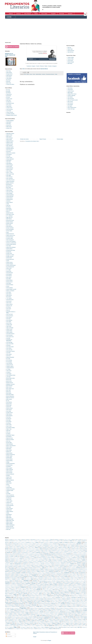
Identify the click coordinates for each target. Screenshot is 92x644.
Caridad (80, 550)
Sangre (66, 616)
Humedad (13, 582)
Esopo (7, 232)
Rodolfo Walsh (9, 458)
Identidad (46, 582)
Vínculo (26, 629)
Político (65, 606)
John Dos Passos (10, 316)
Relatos (23, 613)
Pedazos (45, 603)
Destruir (84, 564)
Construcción (83, 555)
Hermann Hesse (9, 282)
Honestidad (49, 581)
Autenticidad (56, 546)
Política (60, 606)
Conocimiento (49, 555)
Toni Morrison (9, 498)
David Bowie (9, 96)
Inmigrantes (7, 586)
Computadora (53, 554)
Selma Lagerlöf (9, 468)
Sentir (52, 617)
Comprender (46, 554)
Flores (78, 575)
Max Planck (8, 80)
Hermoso (55, 579)
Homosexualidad (43, 581)
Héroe (29, 582)
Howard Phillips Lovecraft (11, 289)
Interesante (44, 587)
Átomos (47, 629)
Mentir (49, 593)
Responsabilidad (27, 614)
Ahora (51, 541)
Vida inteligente (23, 627)
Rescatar (6, 614)
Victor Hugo (8, 507)
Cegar (27, 551)
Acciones (47, 540)
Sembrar (18, 617)
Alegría (71, 541)
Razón (77, 611)
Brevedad (19, 549)
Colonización (70, 553)
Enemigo (23, 569)
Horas (58, 581)
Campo (24, 550)
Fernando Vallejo (9, 238)
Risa (79, 614)
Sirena (82, 618)
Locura (76, 590)
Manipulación (13, 592)
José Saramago (9, 342)
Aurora (42, 546)
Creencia (79, 558)
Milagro (28, 595)
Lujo (10, 591)
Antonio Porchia (9, 169)
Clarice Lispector (9, 202)
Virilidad (56, 627)
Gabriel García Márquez (11, 247)
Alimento (7, 543)
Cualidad (49, 559)
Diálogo (43, 566)
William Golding (9, 523)
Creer (83, 558)
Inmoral (15, 586)
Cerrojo (61, 551)
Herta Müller (9, 283)
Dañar (43, 560)
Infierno (51, 585)
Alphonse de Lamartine (11, 153)
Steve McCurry (70, 52)
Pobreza (31, 606)
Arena (26, 545)
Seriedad (9, 618)
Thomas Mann (9, 488)
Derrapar (86, 561)
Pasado (7, 603)
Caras (65, 550)
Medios (6, 593)
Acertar (65, 540)
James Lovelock (9, 304)
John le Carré (9, 323)
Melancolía (20, 593)
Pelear (59, 603)
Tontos (39, 623)
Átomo (44, 629)
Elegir (43, 568)
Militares (36, 595)
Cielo (86, 551)
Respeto (11, 614)
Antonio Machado (10, 168)
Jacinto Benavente (10, 300)
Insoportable (55, 586)
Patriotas (20, 603)
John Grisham (9, 317)
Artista (28, 74)
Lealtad (73, 588)
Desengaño (7, 564)
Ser (64, 617)
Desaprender (37, 563)
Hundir (25, 582)
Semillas (22, 617)
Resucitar (38, 614)
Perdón (40, 604)
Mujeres (63, 596)
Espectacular (34, 571)
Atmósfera (23, 546)
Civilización (38, 553)
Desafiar (12, 563)
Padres (34, 601)
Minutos (40, 595)
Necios (84, 598)
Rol (7, 616)
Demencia (50, 561)
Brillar (24, 549)
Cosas (35, 558)
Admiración (12, 541)
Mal (59, 591)
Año (86, 546)
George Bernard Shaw (11, 250)
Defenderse (12, 561)
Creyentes (12, 559)
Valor (84, 624)
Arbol (16, 545)
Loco (72, 590)
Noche (25, 599)
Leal (69, 588)
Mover (41, 596)
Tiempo (8, 623)
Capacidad (54, 550)
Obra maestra (74, 599)
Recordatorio (48, 612)
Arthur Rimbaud (9, 177)
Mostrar (34, 596)
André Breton (9, 160)
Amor (79, 542)
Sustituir (85, 621)
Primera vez (66, 608)
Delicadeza (35, 561)
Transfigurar (7, 624)
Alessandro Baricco (10, 148)
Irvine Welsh (9, 292)
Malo (80, 591)
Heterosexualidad (67, 579)
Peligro (63, 603)
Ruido (28, 616)
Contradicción (43, 556)
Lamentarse (56, 588)
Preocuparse (47, 608)
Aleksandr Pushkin (10, 147)
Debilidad (55, 560)
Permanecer (79, 604)
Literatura (44, 74)
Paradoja (69, 601)
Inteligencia (23, 587)
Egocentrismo (21, 568)
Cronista (41, 559)
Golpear (50, 578)
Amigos (61, 543)
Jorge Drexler (9, 106)
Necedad (68, 598)
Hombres (35, 581)
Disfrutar (20, 566)
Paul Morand (9, 419)
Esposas (66, 571)
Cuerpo (31, 74)
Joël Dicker (8, 345)
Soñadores (80, 619)
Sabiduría (44, 616)
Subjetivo (16, 621)
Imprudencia (61, 583)
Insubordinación (8, 587)
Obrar (78, 599)
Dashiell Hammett (10, 213)
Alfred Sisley (70, 88)
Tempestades (51, 622)
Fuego (50, 577)
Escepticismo (52, 570)
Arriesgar (51, 545)
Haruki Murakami (10, 273)
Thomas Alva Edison (10, 84)
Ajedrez (58, 541)
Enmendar (51, 569)
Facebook (29, 66)
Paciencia (30, 601)
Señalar (30, 618)
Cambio (86, 549)
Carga (73, 550)
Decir (68, 560)
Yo (29, 629)
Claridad (43, 553)
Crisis (29, 559)
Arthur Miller (9, 175)
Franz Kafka (9, 246)
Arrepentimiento (46, 545)
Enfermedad (33, 569)
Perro (6, 605)
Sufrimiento (39, 621)
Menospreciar (36, 593)
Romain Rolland (9, 459)
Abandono (7, 540)
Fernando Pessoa (10, 237)
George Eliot (9, 252)
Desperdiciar (48, 564)
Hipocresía (84, 579)
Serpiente (13, 618)
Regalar (11, 613)
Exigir (62, 573)
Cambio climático (9, 550)
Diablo (32, 565)
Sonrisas (67, 619)
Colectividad (65, 553)
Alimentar (84, 541)
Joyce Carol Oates (10, 344)
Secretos (81, 616)
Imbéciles (18, 583)
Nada (41, 598)
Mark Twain (8, 390)
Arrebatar (36, 545)
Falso (74, 574)
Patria (16, 603)
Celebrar (35, 551)
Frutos (46, 577)
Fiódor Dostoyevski (10, 240)
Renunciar (66, 613)
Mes (82, 593)
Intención (30, 587)
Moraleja (20, 596)
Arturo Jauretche (9, 178)
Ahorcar (54, 541)
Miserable (56, 595)
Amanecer (33, 543)
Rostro (17, 616)
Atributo (35, 546)
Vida (15, 627)
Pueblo (56, 74)
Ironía (10, 588)
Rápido (32, 616)
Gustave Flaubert (10, 264)
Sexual (21, 618)
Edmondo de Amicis (10, 220)
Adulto (20, 541)
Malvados (84, 591)
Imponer (23, 583)
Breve (15, 549)
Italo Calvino (9, 297)
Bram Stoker (9, 187)
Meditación (11, 593)
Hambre (41, 579)
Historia (11, 581)
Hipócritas (7, 581)
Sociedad (28, 619)
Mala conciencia (65, 591)
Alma (25, 74)
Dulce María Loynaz (10, 214)
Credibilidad (74, 558)
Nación (38, 598)
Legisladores (7, 590)
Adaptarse (7, 541)
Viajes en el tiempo (78, 626)
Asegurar (73, 545)
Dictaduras (62, 565)
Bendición (45, 548)
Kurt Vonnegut (9, 362)
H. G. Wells (8, 270)
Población (22, 606)
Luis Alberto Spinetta (10, 114)
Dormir (65, 566)
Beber (26, 548)
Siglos (41, 618)
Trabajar (53, 623)
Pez (58, 605)
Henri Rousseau (71, 99)
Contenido (27, 556)
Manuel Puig (9, 380)
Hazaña (45, 579)
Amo (76, 543)
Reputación (84, 613)
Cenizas (46, 551)
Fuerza (53, 577)
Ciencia (8, 552)
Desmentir (34, 564)
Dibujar (49, 565)
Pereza (44, 604)
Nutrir (55, 599)
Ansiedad (55, 544)
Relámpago (36, 613)
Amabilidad (28, 543)
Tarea (25, 622)
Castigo (9, 551)
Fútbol (82, 577)
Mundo (68, 596)
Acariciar (38, 540)
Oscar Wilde (9, 411)
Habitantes (19, 579)
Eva (36, 573)
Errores (29, 570)
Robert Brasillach (10, 444)
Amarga (42, 543)
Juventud (39, 588)
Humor (21, 582)
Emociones (55, 568)
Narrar (53, 598)
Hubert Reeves (9, 75)
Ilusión (77, 582)
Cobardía (57, 553)
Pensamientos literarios (50, 74)
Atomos (27, 546)
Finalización (74, 575)
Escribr (72, 570)
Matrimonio (67, 592)
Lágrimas (20, 591)
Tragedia (67, 623)
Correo (14, 558)
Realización (13, 612)
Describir (74, 563)
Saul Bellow (9, 467)
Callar (69, 549)
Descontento (69, 563)
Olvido (32, 600)
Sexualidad (26, 618)
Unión (61, 624)
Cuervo (66, 559)
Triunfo (33, 624)
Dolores (61, 566)
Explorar (17, 574)
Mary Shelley (9, 393)
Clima (47, 553)
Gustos (10, 579)
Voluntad (10, 629)
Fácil (71, 577)
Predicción (17, 608)
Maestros (51, 591)
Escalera (33, 570)
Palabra (43, 601)
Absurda (23, 540)
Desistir (29, 564)
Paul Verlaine (9, 422)
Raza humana (66, 611)
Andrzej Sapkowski (10, 159)
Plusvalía (18, 606)
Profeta (40, 609)
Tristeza (28, 624)
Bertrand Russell (9, 186)
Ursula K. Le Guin (10, 504)
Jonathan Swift (9, 325)
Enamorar (78, 568)
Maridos (37, 592)
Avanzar (73, 546)
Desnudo (38, 564)
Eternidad (29, 573)
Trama (80, 623)
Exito (77, 573)
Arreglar (40, 545)
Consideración (77, 555)
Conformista (25, 555)
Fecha (29, 575)
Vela (17, 626)
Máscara (86, 596)
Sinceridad (69, 618)
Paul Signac (70, 106)
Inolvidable (34, 586)
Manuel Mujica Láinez (10, 378)
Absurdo (28, 540)
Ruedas (24, 616)
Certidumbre (66, 551)
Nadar (45, 598)
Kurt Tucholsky (9, 360)
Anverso (67, 544)
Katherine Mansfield (10, 357)
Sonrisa (62, 619)
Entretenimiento (75, 569)
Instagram (54, 66)
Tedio (36, 622)
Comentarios (9, 636)
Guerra (80, 578)
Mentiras (58, 593)
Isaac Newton (9, 77)
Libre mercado (49, 590)
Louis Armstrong (9, 109)
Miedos (20, 595)
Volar (6, 629)
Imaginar (14, 583)
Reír (70, 614)
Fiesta (59, 575)
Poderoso (49, 606)
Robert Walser (9, 450)
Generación (7, 578)
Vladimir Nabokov (10, 512)
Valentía (75, 624)
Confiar (16, 555)
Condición (84, 554)
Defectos (84, 560)
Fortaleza (16, 577)
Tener (61, 622)
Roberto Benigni (71, 62)
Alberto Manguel (9, 138)
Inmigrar (11, 586)
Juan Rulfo (8, 353)
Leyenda (27, 590)
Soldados (36, 619)
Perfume (58, 604)
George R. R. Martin (10, 255)
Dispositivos (29, 566)
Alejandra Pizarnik (10, 141)
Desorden (43, 564)
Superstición (62, 621)
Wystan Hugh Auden (10, 528)
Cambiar (81, 549)
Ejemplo (31, 568)
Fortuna (20, 577)
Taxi (28, 622)
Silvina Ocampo (9, 473)
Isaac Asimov (9, 294)
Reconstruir (37, 612)
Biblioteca (60, 548)
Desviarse (12, 565)
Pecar (42, 603)
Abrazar (16, 540)
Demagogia (40, 561)
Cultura (7, 560)
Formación (7, 577)
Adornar (17, 541)
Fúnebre (78, 577)
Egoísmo (26, 568)
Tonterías (31, 623)
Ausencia (46, 546)
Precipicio (8, 608)
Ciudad (33, 553)
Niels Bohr (8, 81)
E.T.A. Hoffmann (9, 216)
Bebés (33, 548)
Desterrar (63, 564)
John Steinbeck (9, 320)
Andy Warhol (9, 122)
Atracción (31, 546)
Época (51, 629)
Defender (7, 561)
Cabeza (56, 549)
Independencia (26, 585)
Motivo (38, 596)
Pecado (31, 603)
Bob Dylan (8, 91)
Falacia (71, 574)
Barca (15, 548)
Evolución (47, 573)
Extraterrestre (66, 574)
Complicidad (31, 554)
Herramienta (60, 579)
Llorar (69, 590)
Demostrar (70, 561)
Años (7, 548)
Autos (65, 546)
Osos (18, 601)
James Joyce (9, 303)
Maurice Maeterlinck (10, 396)
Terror (75, 622)
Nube (46, 599)
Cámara (17, 560)
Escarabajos (42, 570)
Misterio (64, 595)
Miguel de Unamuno (10, 398)
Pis (71, 605)
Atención (18, 546)
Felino (40, 575)
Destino (72, 564)
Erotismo (21, 570)
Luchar (84, 590)
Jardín (20, 588)
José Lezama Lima (10, 337)
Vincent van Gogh (71, 109)
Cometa (10, 554)
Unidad (49, 624)
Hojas (21, 581)
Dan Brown (8, 207)
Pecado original (37, 603)
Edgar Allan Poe (9, 217)
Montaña (12, 596)
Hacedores (28, 579)
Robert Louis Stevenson (11, 446)
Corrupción (27, 558)
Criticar (37, 559)
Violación (39, 627)
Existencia (67, 573)
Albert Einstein (9, 72)
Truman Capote (9, 501)
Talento (21, 622)
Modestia (84, 595)
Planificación (84, 605)
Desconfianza (57, 563)
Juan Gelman (9, 348)
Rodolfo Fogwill (9, 456)
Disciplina (11, 566)
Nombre (37, 599)
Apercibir (74, 544)
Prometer (49, 609)
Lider (58, 590)
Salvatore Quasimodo (10, 464)
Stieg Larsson (9, 479)
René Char (8, 441)
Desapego (31, 563)
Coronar (11, 558)
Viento (28, 627)
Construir (7, 556)
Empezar (64, 568)
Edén (17, 568)
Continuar (38, 556)
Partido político (83, 601)
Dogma (47, 566)
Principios (72, 608)
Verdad (50, 626)
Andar (34, 544)
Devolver (24, 565)
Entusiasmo (81, 569)
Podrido (53, 607)
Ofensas (15, 600)
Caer (66, 549)
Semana (14, 617)
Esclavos (62, 570)
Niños (21, 599)
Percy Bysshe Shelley (10, 428)
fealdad (36, 629)
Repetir (70, 613)
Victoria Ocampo (9, 509)
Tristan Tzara (9, 500)
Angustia (38, 544)
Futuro (66, 577)
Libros (54, 590)
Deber (50, 560)
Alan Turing (8, 71)
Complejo (27, 554)
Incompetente (84, 583)
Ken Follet (8, 359)
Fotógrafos (31, 577)
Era (18, 570)
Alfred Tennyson (9, 150)
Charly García (9, 94)
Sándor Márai (9, 483)
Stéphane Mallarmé (10, 480)
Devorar (28, 565)
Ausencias (51, 546)
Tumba (45, 624)
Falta (78, 574)
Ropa (14, 616)
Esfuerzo (16, 571)
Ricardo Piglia (9, 443)
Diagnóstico (36, 565)
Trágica (41, 624)
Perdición (35, 604)
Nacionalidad (26, 598)
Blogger (50, 640)
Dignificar (75, 565)
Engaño (42, 569)
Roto (21, 616)
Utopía (68, 624)
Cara (62, 550)
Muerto (54, 596)
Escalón (37, 570)
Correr (18, 558)
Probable (8, 609)
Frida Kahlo (8, 124)
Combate (84, 553)
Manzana (22, 592)
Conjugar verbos (36, 555)
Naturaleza (58, 598)
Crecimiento (69, 558)
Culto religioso (83, 559)
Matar (52, 592)
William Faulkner (9, 522)
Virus (68, 627)
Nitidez (17, 599)
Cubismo (54, 559)
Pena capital (76, 603)
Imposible (34, 583)
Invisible (6, 588)
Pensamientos (16, 604)
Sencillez (26, 617)
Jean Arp (8, 310)
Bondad (7, 549)
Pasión (11, 603)
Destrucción (79, 564)
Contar (16, 556)
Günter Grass (9, 268)
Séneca (8, 485)
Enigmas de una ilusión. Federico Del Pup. (10, 55)
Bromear (30, 549)
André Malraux (9, 163)
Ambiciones (47, 543)
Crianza (17, 559)
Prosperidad (59, 609)
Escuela (80, 570)
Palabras (48, 601)
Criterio (33, 559)
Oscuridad (14, 601)
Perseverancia (11, 605)
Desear (84, 563)
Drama (74, 566)
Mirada (44, 595)
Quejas (42, 611)
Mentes (45, 593)
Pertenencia (41, 605)
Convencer (62, 556)
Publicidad (11, 611)
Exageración (53, 573)
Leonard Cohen (9, 108)
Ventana (42, 626)
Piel (65, 605)
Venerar (33, 626)
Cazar (24, 551)
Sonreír (58, 619)
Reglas (15, 613)
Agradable (36, 541)
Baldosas (11, 548)
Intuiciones (75, 587)
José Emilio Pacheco (10, 334)
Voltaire (8, 513)
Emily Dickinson (9, 226)
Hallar (37, 579)
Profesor (36, 609)
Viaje (73, 626)
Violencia (47, 627)
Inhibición (75, 585)
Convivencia (67, 556)
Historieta (17, 581)
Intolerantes (70, 587)
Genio (18, 578)
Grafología (58, 578)
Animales (45, 544)
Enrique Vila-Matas (10, 228)
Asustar (11, 546)
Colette (8, 204)
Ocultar (86, 599)
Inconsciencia (20, 585)
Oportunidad (40, 600)
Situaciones (11, 619)
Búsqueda (46, 549)
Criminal (25, 559)
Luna (13, 591)
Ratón (58, 611)
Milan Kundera (9, 399)
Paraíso (74, 601)
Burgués (37, 549)
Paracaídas (65, 601)
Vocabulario (84, 627)
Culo (75, 559)
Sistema (85, 618)
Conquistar (55, 555)
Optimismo (60, 600)
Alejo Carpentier (9, 145)
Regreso (19, 613)
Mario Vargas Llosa (10, 389)
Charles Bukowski (10, 196)
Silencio (56, 618)
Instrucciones (78, 586)
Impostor (39, 583)
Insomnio (50, 586)
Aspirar (77, 545)
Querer (50, 611)
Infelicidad (46, 585)
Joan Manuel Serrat (10, 103)
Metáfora (6, 595)
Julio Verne (8, 356)
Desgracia (25, 564)
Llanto (66, 590)
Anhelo (41, 544)
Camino (15, 550)
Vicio (86, 626)
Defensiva (17, 561)
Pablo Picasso (9, 127)
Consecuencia (66, 555)
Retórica (52, 614)
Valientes (80, 624)
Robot (86, 614)
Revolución (61, 614)
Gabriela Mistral (44, 69)
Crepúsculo (7, 559)
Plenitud (13, 606)
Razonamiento (72, 611)
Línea (34, 591)
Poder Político (44, 607)
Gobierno (46, 578)
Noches (29, 599)
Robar (82, 614)
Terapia (68, 622)
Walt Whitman (9, 515)
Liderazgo (62, 590)
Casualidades (14, 551)
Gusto (6, 579)
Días (6, 568)
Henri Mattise (70, 97)
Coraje (78, 556)
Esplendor (62, 571)
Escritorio (76, 570)
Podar (34, 607)
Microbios (11, 595)
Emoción (60, 568)
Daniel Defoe (9, 208)
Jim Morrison (9, 102)
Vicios (7, 627)
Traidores (76, 623)
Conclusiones (75, 554)
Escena (47, 570)
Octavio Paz (9, 407)
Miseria (60, 595)
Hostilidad (71, 581)
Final (70, 575)
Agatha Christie (9, 135)
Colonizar (75, 553)
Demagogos (45, 561)
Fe (26, 575)
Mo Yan (8, 401)
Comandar (80, 553)
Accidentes (43, 540)
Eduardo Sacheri (9, 223)
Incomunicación (14, 585)
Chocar (82, 551)
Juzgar (44, 588)
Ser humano (70, 617)
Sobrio (20, 619)
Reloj (32, 613)
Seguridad (10, 617)
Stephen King (9, 477)
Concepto (64, 554)
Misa (52, 595)
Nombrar (33, 599)
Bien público (74, 548)
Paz (23, 603)
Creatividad (59, 558)
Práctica (81, 609)
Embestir (51, 568)
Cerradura (57, 551)
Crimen (21, 559)
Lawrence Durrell (10, 365)
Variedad (11, 626)
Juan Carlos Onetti (10, 347)
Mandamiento (7, 592)
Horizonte (62, 581)
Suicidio (51, 621)
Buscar (41, 549)
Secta (85, 616)
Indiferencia (32, 585)
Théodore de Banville (10, 489)
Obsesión (82, 599)
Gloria (32, 578)
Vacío (71, 624)
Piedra (62, 605)
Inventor (84, 587)
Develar (20, 565)
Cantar (46, 550)
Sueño (29, 621)
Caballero (51, 549)
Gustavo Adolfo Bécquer (11, 265)
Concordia (80, 554)
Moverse (45, 596)
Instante (69, 586)
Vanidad (7, 626)
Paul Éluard (8, 423)
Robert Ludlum (9, 447)
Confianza (12, 555)
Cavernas (20, 551)
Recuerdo (62, 612)
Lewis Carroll (9, 371)
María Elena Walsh (10, 395)
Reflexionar (78, 612)
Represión (75, 613)
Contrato (48, 556)
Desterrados (58, 564)
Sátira (6, 622)
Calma (77, 549)
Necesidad (74, 598)
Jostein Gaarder (9, 332)
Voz (14, 629)
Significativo (52, 618)
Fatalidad (22, 575)
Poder (38, 606)
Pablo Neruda (9, 414)
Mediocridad (84, 592)
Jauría (24, 588)
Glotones (36, 578)
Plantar (6, 606)
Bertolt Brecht (9, 184)
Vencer (26, 626)
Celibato (39, 551)
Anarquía (30, 544)
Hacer (32, 579)
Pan (57, 601)
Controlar (57, 556)
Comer (6, 554)
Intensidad (35, 587)
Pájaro (30, 611)
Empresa (74, 568)
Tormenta (44, 623)
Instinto (73, 586)
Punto (23, 611)
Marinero (41, 592)
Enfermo (38, 569)
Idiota (50, 582)
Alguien (80, 541)
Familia (85, 574)
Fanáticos (17, 575)
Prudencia (73, 609)
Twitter (46, 66)
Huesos (82, 581)
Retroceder (48, 614)
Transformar (13, 624)
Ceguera (31, 551)
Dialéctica (45, 565)
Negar (6, 599)
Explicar (13, 574)
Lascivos (66, 588)
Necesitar (80, 598)
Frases (34, 74)
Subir (6, 621)
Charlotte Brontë (9, 199)
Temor (46, 622)
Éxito (54, 629)
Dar (40, 560)
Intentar (39, 587)
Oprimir (56, 600)
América (10, 544)
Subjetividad (11, 621)
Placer (74, 605)
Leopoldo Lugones (10, 366)
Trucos (38, 624)
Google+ (34, 66)
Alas (62, 541)
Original (86, 600)
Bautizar (22, 548)
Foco (85, 575)
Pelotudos (68, 603)
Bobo (78, 548)
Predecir (12, 608)
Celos (42, 551)
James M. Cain (9, 306)
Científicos (14, 553)
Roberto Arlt (9, 452)
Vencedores (22, 626)
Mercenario (73, 593)
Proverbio (64, 609)
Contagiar (12, 556)
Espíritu (70, 571)
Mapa (26, 592)
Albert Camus (9, 137)
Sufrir (43, 621)
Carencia (69, 550)
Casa (6, 551)
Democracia (55, 561)
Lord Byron (8, 372)
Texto (86, 622)
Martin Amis (9, 392)
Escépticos (84, 570)
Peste (55, 605)
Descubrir (79, 563)
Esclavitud (57, 570)
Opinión (35, 600)
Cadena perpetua (61, 549)
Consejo (72, 555)
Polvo (57, 607)
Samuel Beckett (9, 465)
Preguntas (23, 608)
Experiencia (83, 573)
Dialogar (41, 565)
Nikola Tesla (9, 83)
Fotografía (25, 577)
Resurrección (43, 614)
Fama (81, 574)
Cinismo (19, 553)
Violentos (52, 627)
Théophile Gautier (10, 491)
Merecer (78, 593)
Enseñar (55, 569)
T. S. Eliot (8, 486)
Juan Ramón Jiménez (10, 351)
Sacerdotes (50, 616)
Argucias (29, 545)
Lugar (6, 591)
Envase (86, 569)
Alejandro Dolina (9, 142)
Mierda (24, 595)
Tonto (35, 623)
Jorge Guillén (9, 326)
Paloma (54, 601)
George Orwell (9, 253)
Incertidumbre (78, 583)
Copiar (74, 556)
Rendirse (56, 613)
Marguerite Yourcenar (10, 384)
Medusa (16, 593)
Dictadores (57, 565)
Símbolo (13, 622)
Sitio (7, 619)
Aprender (79, 544)
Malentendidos (75, 591)
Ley (24, 590)
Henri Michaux (9, 276)
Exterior (45, 574)
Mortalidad (29, 596)
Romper (10, 616)
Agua (43, 541)
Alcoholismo (66, 541)
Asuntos (85, 545)
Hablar (23, 579)
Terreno (72, 622)
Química (55, 611)
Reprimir (79, 613)
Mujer (58, 596)
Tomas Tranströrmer (10, 495)
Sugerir (48, 621)
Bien (69, 548)
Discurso (15, 566)
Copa (71, 556)
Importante (28, 583)
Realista (8, 612)
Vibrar (83, 626)
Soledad (40, 619)
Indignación (37, 585)
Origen (82, 600)
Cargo (77, 550)
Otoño (22, 601)
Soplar (71, 619)
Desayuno (47, 563)
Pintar (68, 605)
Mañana (72, 592)
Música (8, 597)
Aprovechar (8, 545)
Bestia (53, 548)
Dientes (67, 565)
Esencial (11, 571)
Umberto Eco (9, 503)
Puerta (20, 611)
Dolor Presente (56, 566)
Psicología (85, 609)
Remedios (41, 613)
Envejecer (8, 570)
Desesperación (18, 564)
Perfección (53, 604)
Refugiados (84, 612)
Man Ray (69, 48)
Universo (56, 624)
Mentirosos (63, 593)
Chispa (78, 551)
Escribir (67, 570)
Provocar (68, 609)
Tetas (83, 622)
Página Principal (43, 139)
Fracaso (41, 577)
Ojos (21, 600)
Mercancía (68, 593)
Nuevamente (50, 599)
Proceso (23, 609)
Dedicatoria (79, 560)
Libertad (38, 590)
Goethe (8, 261)
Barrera (18, 548)
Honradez (54, 581)
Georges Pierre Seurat (72, 94)
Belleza (37, 548)
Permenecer (84, 604)
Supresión (72, 621)
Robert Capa (70, 49)
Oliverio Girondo (9, 408)
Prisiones (81, 608)
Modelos (75, 595)
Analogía (21, 544)
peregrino (40, 629)
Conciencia (69, 554)
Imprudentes (67, 583)
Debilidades (60, 560)
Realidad (85, 611)
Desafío (16, 563)
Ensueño (60, 569)
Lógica (38, 591)
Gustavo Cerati (9, 99)
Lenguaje (12, 590)
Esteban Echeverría (10, 234)
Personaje (22, 605)
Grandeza (63, 578)
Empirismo (69, 568)
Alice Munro (9, 152)
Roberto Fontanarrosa (10, 455)
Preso (57, 608)
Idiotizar (54, 582)
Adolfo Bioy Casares (10, 134)
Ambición (51, 543)
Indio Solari (8, 100)
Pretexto (61, 608)
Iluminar (68, 582)
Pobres (27, 607)
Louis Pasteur (9, 78)
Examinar (58, 573)
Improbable (50, 583)
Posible (78, 606)
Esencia (7, 571)
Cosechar (44, 558)
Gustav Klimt (9, 125)
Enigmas (46, 569)
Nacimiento (21, 598)
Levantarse (20, 590)
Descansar (52, 563)
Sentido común (41, 617)
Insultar (13, 587)
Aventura (77, 546)
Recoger (27, 612)
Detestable (16, 565)
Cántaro (21, 560)
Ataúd (14, 546)
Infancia (42, 585)
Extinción (49, 574)
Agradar (40, 541)
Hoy (75, 581)
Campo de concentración (30, 550)
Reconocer (32, 612)
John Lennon (9, 105)
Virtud (60, 627)
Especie (29, 571)
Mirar (48, 595)
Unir (52, 624)
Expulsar (40, 574)
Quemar (46, 611)
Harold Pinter (9, 271)
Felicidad (34, 575)
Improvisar (55, 583)
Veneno (30, 626)
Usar (64, 624)
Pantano (60, 601)
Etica (33, 573)
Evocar (43, 573)
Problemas (18, 609)
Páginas (27, 611)
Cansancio (37, 550)
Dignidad (71, 565)
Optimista (65, 600)
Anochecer (50, 544)
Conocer (42, 555)
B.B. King (8, 90)
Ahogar (47, 541)
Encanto (7, 569)
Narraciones (49, 598)
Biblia (56, 548)
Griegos (72, 578)
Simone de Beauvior (10, 474)
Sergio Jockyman (10, 470)
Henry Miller (9, 279)
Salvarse (62, 616)
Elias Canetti (9, 225)
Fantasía (12, 575)
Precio (86, 606)
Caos (50, 550)
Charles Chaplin (71, 57)
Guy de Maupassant (10, 267)
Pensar (22, 604)
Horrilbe (67, 581)
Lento (16, 590)
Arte (60, 545)
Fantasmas (7, 575)
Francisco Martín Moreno (11, 244)
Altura (19, 543)
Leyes (31, 590)
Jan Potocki (8, 307)
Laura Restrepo (9, 363)
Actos (77, 540)
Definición (21, 561)
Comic (14, 554)
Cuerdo (57, 559)
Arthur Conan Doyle (10, 174)
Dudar (81, 566)
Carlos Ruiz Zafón (10, 192)
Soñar (84, 619)
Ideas (40, 582)
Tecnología (31, 622)
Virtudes (65, 627)
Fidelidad (52, 575)
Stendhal (8, 476)
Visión (72, 627)
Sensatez (30, 617)
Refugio (6, 613)
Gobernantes (41, 578)
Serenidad (78, 617)
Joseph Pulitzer (9, 331)
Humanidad (7, 582)
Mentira (53, 593)
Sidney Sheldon (9, 471)
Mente (40, 593)
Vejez (14, 626)
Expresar (31, 574)
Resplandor (15, 614)
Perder (30, 604)
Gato (85, 577)
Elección (35, 568)
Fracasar (36, 577)
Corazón (83, 556)
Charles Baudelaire (10, 195)
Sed (6, 617)
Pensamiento (9, 604)
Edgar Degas (70, 93)
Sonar (54, 619)
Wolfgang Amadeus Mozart (11, 115)
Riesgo (76, 614)
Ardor (22, 545)
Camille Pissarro (71, 91)
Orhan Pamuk (9, 410)
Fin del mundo (65, 575)
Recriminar (57, 612)
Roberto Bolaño (9, 453)
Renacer (52, 613)
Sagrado (55, 616)
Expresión (36, 574)
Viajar (69, 626)
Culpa (78, 559)
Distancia (34, 566)
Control (52, 556)
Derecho (81, 561)
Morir (24, 596)
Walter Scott (9, 516)
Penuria (26, 604)
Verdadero (56, 626)
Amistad (66, 543)
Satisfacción (71, 616)
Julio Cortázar (9, 354)
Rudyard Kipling (9, 461)
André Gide (8, 162)
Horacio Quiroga (9, 288)
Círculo (28, 560)
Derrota (8, 563)
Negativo (10, 599)
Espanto (24, 571)
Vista (75, 627)
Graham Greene (9, 262)
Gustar (84, 578)
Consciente (60, 555)
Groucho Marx (70, 60)
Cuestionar (71, 559)
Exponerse (26, 574)
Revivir (56, 614)
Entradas (8, 634)
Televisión (42, 622)
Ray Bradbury (9, 437)
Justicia (34, 588)
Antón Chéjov (9, 171)
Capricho (59, 550)
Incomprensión (7, 585)
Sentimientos (47, 617)
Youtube (50, 66)
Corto (32, 558)
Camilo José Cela (10, 189)
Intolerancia (65, 587)
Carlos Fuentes (9, 190)
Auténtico (68, 546)
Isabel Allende (9, 295)
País (26, 603)
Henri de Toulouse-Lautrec (73, 100)
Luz (16, 591)
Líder (27, 591)
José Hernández (9, 335)
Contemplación (22, 556)
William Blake (9, 517)
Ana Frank (8, 156)
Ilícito (81, 582)
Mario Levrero (9, 387)
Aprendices (85, 544)
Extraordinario (59, 574)
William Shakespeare (10, 525)
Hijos (78, 579)
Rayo (61, 611)
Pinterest (42, 66)
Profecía (27, 609)
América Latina (16, 544)
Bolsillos (85, 548)
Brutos (34, 549)
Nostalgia (42, 599)
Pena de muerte (81, 603)
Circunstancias (25, 553)
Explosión (22, 574)
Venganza (38, 626)
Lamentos (61, 588)
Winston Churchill (10, 526)
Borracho (11, 549)
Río (35, 616)
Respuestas (33, 614)
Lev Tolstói (8, 369)
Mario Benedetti (9, 386)
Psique (7, 611)
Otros (25, 601)
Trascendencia (19, 624)
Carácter (84, 550)
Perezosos (48, 604)
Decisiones (74, 560)
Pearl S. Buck (9, 426)
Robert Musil (9, 449)
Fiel (56, 575)
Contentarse (33, 556)
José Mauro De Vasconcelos (9, 340)
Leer (84, 588)
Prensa (36, 608)
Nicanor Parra (9, 404)
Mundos (73, 596)
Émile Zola (8, 530)
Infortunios (66, 585)
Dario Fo (8, 211)
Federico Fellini (70, 59)
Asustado (7, 546)
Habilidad (14, 579)
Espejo (38, 571)
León (34, 590)
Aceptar (61, 540)
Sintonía (78, 618)
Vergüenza (65, 626)
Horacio (8, 286)
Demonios (65, 561)
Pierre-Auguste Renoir (72, 108)
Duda (78, 566)
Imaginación (7, 583)
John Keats (8, 319)
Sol (32, 619)
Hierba (72, 579)
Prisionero (76, 608)
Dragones (70, 566)
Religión (27, 613)
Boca (81, 548)
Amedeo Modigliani (10, 121)
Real (81, 611)
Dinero (79, 565)
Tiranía (22, 623)
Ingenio (70, 585)
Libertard (44, 590)
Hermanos (50, 579)
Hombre (26, 581)
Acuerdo (84, 540)
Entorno (69, 569)
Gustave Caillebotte (71, 96)
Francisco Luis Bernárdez (11, 243)
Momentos (7, 596)
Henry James (9, 277)
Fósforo (74, 577)
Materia (62, 592)
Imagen (84, 582)
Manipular (18, 592)
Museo (77, 596)
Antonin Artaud (9, 166)
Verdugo (61, 626)
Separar (57, 617)
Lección (76, 588)
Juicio (31, 588)
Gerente (28, 578)
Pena (72, 603)
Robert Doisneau (71, 51)
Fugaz (58, 577)
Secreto (76, 616)
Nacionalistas (32, 598)
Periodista (69, 604)
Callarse (73, 549)
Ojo (18, 600)
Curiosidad (12, 560)
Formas (12, 577)
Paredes (78, 601)
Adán (28, 541)
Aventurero (82, 546)
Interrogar (53, 587)
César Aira (8, 205)
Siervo (38, 618)
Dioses (6, 566)
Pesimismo (46, 605)
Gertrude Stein (9, 258)
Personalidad (28, 605)
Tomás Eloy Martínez (10, 497)
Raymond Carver (10, 438)
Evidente (40, 573)
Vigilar (31, 627)
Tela (38, 622)
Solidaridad (46, 619)
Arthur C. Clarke (9, 172)
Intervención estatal (59, 587)
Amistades (72, 543)
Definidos (26, 561)
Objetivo (64, 599)
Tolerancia (26, 623)
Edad (9, 568)
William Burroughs (10, 519)
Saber (38, 616)
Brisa (27, 549)
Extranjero (54, 574)
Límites (31, 591)
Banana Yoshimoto (10, 183)
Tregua (24, 624)
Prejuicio (32, 608)
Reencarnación (68, 612)
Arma (33, 545)
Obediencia (59, 599)
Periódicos (74, 604)
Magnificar (56, 591)
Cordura (7, 558)
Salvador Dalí (9, 128)
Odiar (7, 600)
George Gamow (9, 74)
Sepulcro (61, 617)
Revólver (66, 614)
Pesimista (51, 605)
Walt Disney (70, 63)
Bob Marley (8, 93)
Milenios (32, 595)
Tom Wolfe (8, 494)
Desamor (20, 563)
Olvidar (28, 600)
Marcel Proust (9, 381)
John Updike (9, 322)
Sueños (33, 621)
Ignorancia (59, 582)
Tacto (17, 622)
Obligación (68, 599)
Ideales (32, 582)
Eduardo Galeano (10, 222)
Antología (63, 544)
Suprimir (76, 621)
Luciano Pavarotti (10, 112)
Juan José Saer (9, 350)
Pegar (49, 603)
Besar (49, 548)
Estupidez (18, 573)
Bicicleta (65, 548)
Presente (52, 608)
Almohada (15, 543)
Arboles (19, 545)
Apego (70, 544)
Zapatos (32, 629)
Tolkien (8, 492)
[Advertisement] (39, 29)
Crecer (64, 558)
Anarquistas (26, 544)
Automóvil (61, 546)
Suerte (24, 621)
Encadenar (84, 568)
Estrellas (13, 573)
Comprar (41, 554)
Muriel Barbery (9, 402)
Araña (13, 545)
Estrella (9, 573)
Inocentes (29, 586)
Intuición (80, 587)
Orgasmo (73, 600)
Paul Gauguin (70, 105)
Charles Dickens (9, 198)
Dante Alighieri (9, 210)
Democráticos (60, 561)
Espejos (43, 571)
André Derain (70, 90)
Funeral (62, 577)
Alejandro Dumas (10, 144)
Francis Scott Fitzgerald (11, 241)
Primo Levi (8, 432)
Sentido (35, 617)
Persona (17, 605)
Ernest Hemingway (10, 229)
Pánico (34, 611)
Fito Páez (8, 97)
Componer (36, 554)
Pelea (56, 603)
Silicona (61, 618)
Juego (27, 588)
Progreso (44, 609)
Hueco (78, 581)
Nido (14, 599)
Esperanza (51, 571)
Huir (85, 581)
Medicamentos (78, 592)
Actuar (80, 540)
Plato (10, 607)
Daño (47, 560)
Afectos (32, 541)
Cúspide (36, 560)
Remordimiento (46, 613)
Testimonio (79, 622)
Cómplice (32, 560)
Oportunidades (47, 600)
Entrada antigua (60, 139)
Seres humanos (84, 617)
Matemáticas (57, 592)
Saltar (58, 616)
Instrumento (84, 586)
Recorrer (52, 612)
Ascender (69, 545)
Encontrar (12, 569)
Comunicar (59, 554)
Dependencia (76, 561)
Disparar (24, 566)
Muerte (49, 596)
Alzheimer (23, 543)
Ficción (47, 575)
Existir (73, 573)
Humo (17, 582)
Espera (47, 571)
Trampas (84, 623)
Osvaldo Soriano (9, 413)
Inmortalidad (20, 586)
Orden (69, 600)
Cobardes (51, 553)
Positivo (82, 606)
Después (53, 564)
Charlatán (71, 551)
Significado (46, 618)
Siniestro (74, 618)
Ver (45, 626)
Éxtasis (58, 629)
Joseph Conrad (9, 329)
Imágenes (72, 583)
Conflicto (21, 555)
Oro (10, 601)
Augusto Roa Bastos (10, 181)
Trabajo (58, 623)
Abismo (12, 540)
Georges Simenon (10, 256)
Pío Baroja (8, 434)
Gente (23, 578)
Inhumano (79, 585)
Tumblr (38, 66)
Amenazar (56, 543)
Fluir (82, 575)
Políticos (69, 606)
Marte (44, 592)
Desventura (7, 565)
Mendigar (31, 593)
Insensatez (45, 586)
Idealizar (37, 582)
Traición (72, 623)
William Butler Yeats (10, 520)
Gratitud (68, 578)
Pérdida (38, 611)
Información (61, 585)
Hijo (75, 579)
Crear (53, 558)
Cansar (42, 550)
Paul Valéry (8, 420)
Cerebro (50, 551)
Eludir (47, 568)
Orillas (7, 601)
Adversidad (25, 541)
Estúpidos (24, 573)
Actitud (73, 540)
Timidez (18, 623)
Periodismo (63, 604)
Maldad (70, 591)
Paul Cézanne (70, 103)
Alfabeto (76, 541)
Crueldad (45, 559)
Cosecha (39, 558)
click (23, 69)
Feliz (43, 575)
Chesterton (8, 201)
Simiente (65, 618)
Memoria (25, 593)
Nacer (15, 598)
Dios (84, 565)
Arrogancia (56, 545)
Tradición (63, 623)
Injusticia (84, 585)
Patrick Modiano (9, 416)
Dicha (53, 565)
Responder (20, 614)
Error (25, 570)
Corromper (22, 558)
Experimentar (7, 574)
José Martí (8, 338)
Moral (16, 596)
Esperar (57, 571)
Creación (49, 558)
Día (84, 566)
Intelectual (17, 587)
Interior (49, 587)
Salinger (8, 462)
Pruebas (77, 609)
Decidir (65, 560)
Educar (13, 568)
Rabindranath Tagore (10, 435)
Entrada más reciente (24, 139)
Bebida (29, 548)
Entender (65, 569)
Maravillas (33, 592)
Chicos (75, 551)
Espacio (20, 571)
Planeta (78, 605)
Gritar (76, 578)
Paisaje (39, 601)
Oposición (52, 600)
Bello (41, 548)
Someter (50, 619)
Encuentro (18, 569)
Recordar (42, 612)
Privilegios (85, 608)
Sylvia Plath (9, 482)
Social (23, 619)
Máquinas (81, 596)
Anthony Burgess (10, 165)
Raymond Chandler (10, 440)
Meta (85, 593)
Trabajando (49, 623)
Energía (28, 569)
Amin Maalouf (9, 155)
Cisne (30, 553)
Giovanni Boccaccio (10, 259)
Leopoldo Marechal (10, 368)
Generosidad (14, 578)
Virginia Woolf (9, 510)
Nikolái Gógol (9, 405)
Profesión (31, 609)
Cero (54, 551)
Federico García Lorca (11, 235)
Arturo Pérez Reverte (10, 180)
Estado (80, 571)
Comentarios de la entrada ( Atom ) (32, 141)
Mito (69, 595)
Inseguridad (39, 586)
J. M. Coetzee (9, 298)
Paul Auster (8, 417)
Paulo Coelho (9, 425)
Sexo (17, 618)
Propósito (53, 609)
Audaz (39, 546)
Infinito (56, 585)
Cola (61, 553)
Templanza (56, 622)
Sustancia (80, 621)
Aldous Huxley (9, 140)
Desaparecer (26, 563)
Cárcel (24, 560)
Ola (25, 600)
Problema (12, 609)
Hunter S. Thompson (10, 291)
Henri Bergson (9, 274)
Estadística (84, 571)
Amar (37, 542)
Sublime (20, 621)
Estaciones (76, 571)
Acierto (69, 540)
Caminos (20, 550)
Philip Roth (8, 431)
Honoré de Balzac (10, 285)
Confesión (7, 555)
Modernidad (80, 595)
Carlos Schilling (9, 193)
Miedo (15, 595)
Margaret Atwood (10, 383)
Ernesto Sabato (9, 231)
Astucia (81, 545)
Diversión (38, 566)
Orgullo (78, 600)
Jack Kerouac (9, 301)
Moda (72, 595)
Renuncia (61, 613)
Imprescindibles (45, 583)
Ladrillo (47, 588)
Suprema (67, 621)
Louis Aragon (9, 374)
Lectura (80, 588)
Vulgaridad (18, 629)
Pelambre (52, 603)
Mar (29, 592)
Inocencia (25, 586)
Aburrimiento (33, 540)
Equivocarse (13, 570)
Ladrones (51, 588)
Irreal (14, 588)
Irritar (17, 588)
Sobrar (16, 619)
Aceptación (56, 540)
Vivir (79, 627)
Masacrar (48, 592)
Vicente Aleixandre (10, 505)
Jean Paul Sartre (9, 314)
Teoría (64, 622)
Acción (51, 540)
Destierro (68, 564)
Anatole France (9, 157)
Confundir (30, 555)
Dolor (51, 566)
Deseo (11, 564)
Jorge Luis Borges (10, 328)
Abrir (19, 540)
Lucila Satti (8, 377)
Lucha (80, 590)
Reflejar (73, 612)
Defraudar (30, 561)
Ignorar (64, 582)
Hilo (81, 579)
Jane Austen (9, 309)
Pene (86, 603)
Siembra (34, 618)
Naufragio (64, 598)
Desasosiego (42, 563)
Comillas (23, 554)
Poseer (74, 606)
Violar (42, 627)
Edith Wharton (9, 219)
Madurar (42, 591)
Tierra (13, 623)
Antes (59, 544)
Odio (11, 600)
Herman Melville (9, 280)
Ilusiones (73, 582)
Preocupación (41, 608)
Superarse (56, 621)
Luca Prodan (9, 111)
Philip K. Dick (9, 429)
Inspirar (65, 586)
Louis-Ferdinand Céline (11, 375)
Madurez (46, 591)
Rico (73, 614)
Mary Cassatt (70, 101)
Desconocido (63, 563)
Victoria (11, 627)
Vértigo (22, 629)
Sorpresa (75, 619)
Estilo (6, 573)
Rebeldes (18, 612)
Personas (34, 605)
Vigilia (35, 627)
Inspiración (60, 586)
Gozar (54, 578)
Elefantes (40, 568)
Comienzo (18, 554)
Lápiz (24, 591)
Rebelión (23, 612)
